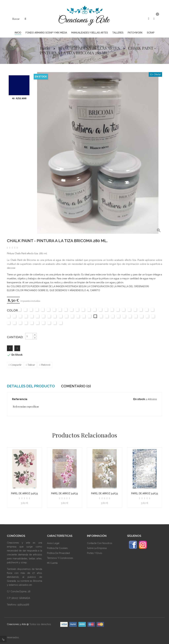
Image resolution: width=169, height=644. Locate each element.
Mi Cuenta (52, 563)
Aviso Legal (53, 543)
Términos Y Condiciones (60, 558)
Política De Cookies (57, 548)
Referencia (20, 399)
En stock (139, 399)
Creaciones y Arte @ (18, 624)
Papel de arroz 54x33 (24, 493)
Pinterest (46, 365)
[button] (149, 19)
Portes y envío (95, 553)
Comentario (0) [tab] (76, 386)
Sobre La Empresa (97, 548)
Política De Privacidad (58, 553)
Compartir (16, 365)
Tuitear (31, 365)
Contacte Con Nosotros (100, 543)
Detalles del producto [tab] (31, 386)
